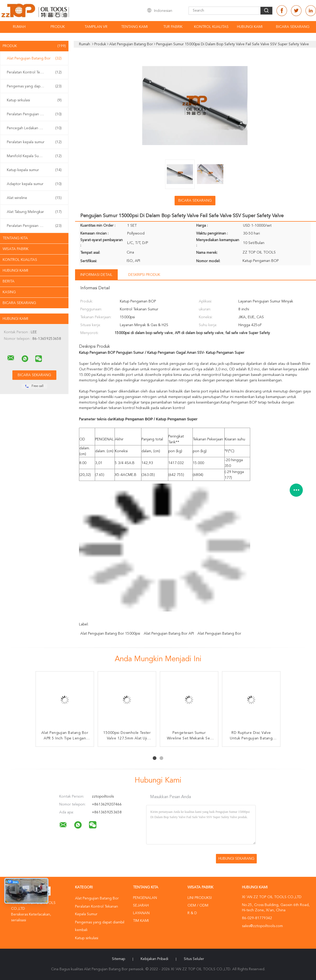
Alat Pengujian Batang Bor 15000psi (110, 634)
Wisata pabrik (16, 249)
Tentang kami (134, 27)
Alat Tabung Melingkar (34, 212)
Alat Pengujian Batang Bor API (169, 634)
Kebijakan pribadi (154, 959)
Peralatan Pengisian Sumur (34, 226)
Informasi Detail (96, 275)
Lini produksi (200, 898)
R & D (192, 913)
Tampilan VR (96, 27)
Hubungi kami (250, 27)
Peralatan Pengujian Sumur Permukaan (36, 114)
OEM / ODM (198, 906)
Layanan (141, 913)
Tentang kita (15, 238)
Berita (9, 281)
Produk (58, 27)
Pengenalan (145, 898)
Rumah (19, 27)
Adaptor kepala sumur (34, 184)
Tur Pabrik (173, 27)
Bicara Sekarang (293, 27)
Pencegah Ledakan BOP (34, 128)
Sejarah (141, 906)
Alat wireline (34, 198)
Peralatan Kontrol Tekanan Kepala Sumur (36, 72)
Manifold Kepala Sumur (34, 156)
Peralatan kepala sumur (34, 142)
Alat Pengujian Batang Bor (34, 58)
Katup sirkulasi (34, 100)
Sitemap (118, 959)
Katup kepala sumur (34, 170)
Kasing (9, 292)
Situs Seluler (194, 959)
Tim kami (141, 921)
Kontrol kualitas (211, 27)
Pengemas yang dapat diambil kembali (36, 86)
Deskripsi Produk (144, 275)
